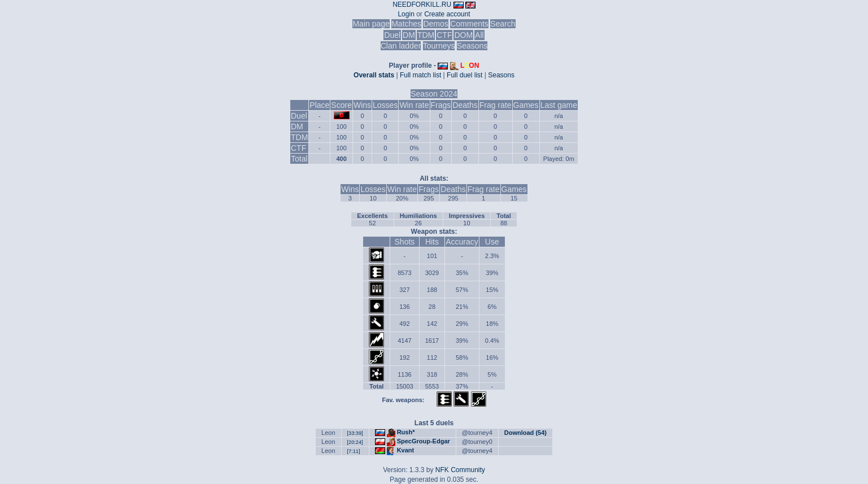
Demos (435, 24)
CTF (444, 35)
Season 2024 (434, 94)
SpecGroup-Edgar (424, 441)
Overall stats (374, 75)
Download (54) (525, 433)
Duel (392, 35)
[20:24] (355, 442)
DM (409, 35)
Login (406, 14)
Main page (371, 24)
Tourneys (439, 46)
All (479, 35)
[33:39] (355, 433)
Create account (447, 14)
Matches (406, 24)
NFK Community (460, 470)
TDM (426, 35)
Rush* (406, 432)
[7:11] (354, 451)
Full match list (420, 75)
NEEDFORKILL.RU (422, 5)
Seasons (472, 46)
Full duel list (464, 75)
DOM (463, 35)
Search (503, 24)
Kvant (406, 450)
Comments (469, 24)
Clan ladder (401, 46)
